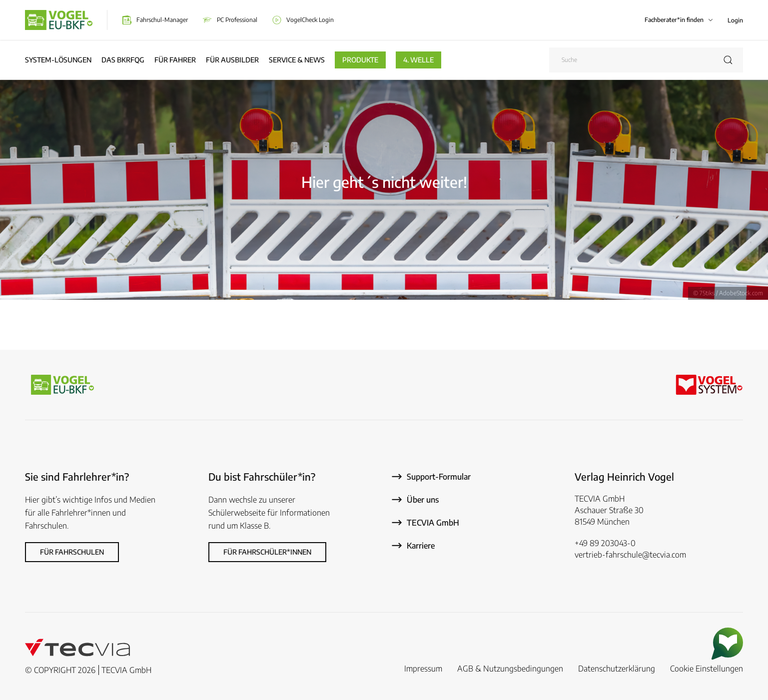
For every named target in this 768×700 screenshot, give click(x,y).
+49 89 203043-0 (605, 543)
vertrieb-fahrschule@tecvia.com (630, 555)
